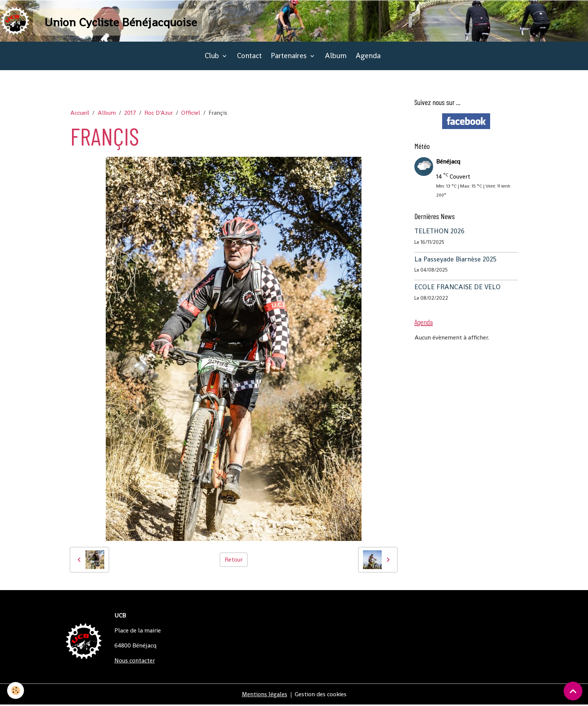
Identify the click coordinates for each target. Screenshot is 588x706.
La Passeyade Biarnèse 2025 (455, 260)
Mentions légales (264, 695)
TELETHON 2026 (439, 232)
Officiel (191, 114)
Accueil (80, 114)
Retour (234, 561)
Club (213, 57)
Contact (249, 57)
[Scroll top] (573, 691)
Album (336, 57)
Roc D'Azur (159, 114)
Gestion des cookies (321, 695)
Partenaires (290, 57)
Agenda (368, 57)
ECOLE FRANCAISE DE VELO (457, 288)
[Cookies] (16, 690)
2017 (130, 114)
